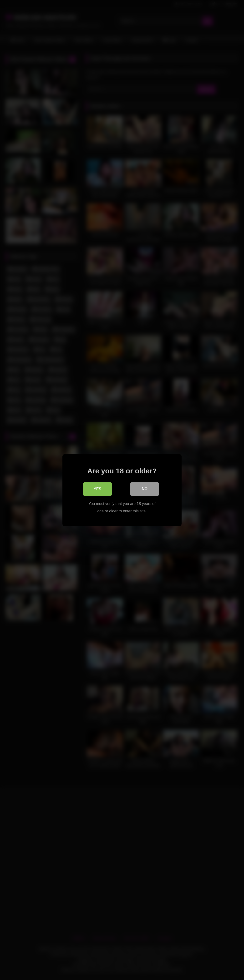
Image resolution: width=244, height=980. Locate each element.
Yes (97, 489)
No (145, 489)
